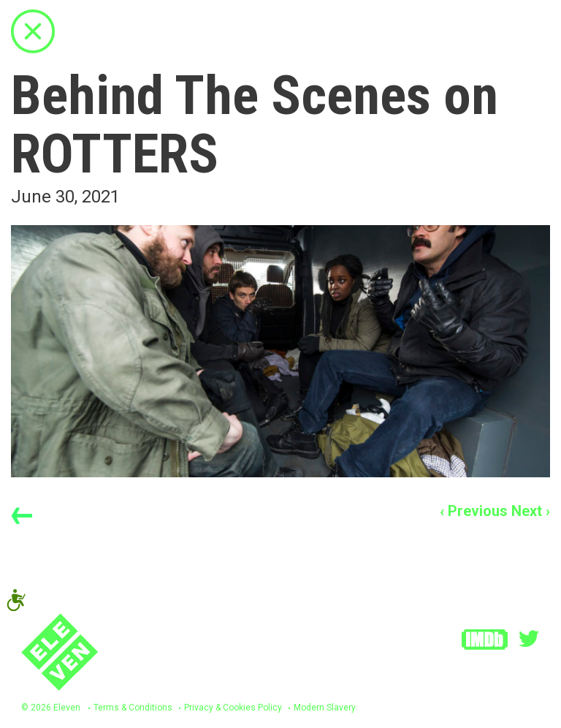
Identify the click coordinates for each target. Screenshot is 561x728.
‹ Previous (474, 511)
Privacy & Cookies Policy (233, 708)
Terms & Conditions (133, 708)
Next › (531, 511)
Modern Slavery (325, 708)
